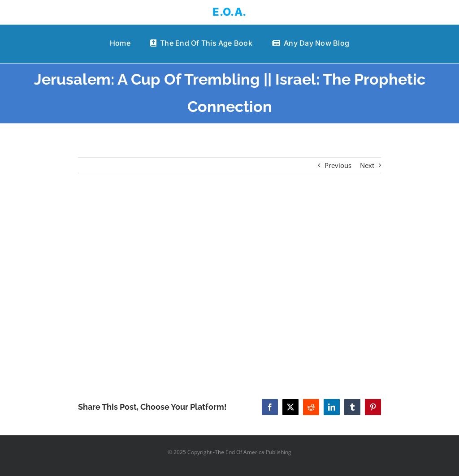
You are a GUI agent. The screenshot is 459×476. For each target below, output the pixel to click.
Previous (338, 165)
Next (367, 165)
